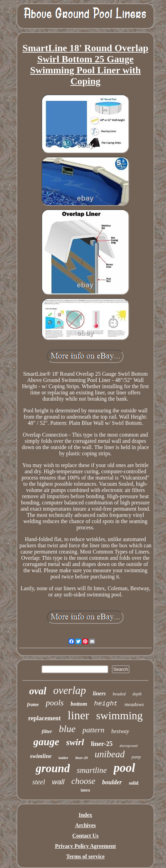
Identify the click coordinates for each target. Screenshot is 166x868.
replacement (44, 718)
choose (83, 781)
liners (99, 693)
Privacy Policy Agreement (85, 846)
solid (134, 783)
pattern (94, 730)
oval (38, 691)
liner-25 (102, 744)
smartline (92, 770)
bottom (79, 704)
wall (58, 782)
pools (55, 703)
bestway (120, 731)
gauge (46, 742)
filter (47, 731)
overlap (70, 690)
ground (53, 768)
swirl (75, 742)
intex (85, 790)
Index (85, 815)
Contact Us (85, 836)
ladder (63, 758)
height (106, 704)
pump (136, 757)
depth (137, 694)
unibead (110, 754)
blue (67, 729)
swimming (119, 715)
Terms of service (85, 856)
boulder (112, 782)
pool (124, 768)
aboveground (128, 746)
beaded (119, 694)
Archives (85, 825)
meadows (134, 704)
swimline (41, 756)
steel (39, 782)
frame (33, 705)
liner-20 (81, 758)
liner (78, 715)
